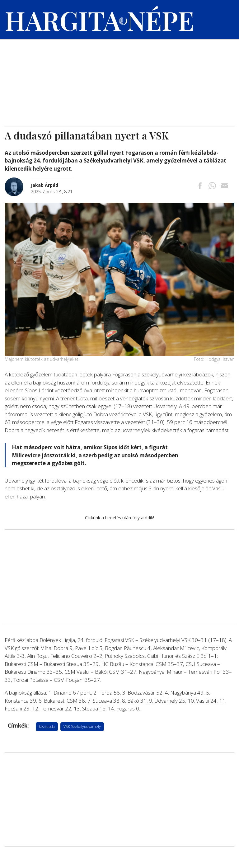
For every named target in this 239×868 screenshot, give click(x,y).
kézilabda (47, 726)
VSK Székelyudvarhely (82, 726)
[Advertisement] (119, 79)
